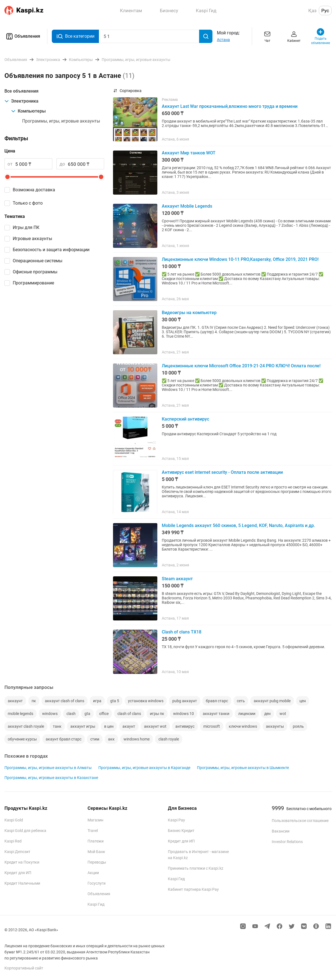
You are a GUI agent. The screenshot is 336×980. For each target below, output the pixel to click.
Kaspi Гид (96, 904)
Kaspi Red (13, 841)
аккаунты (275, 726)
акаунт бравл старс (64, 739)
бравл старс (217, 701)
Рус (325, 11)
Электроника (21, 101)
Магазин (95, 820)
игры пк (157, 714)
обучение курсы (22, 739)
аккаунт (15, 701)
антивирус (185, 726)
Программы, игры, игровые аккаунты (61, 121)
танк (57, 726)
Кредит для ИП (18, 873)
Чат (267, 36)
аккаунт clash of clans (65, 701)
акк (111, 739)
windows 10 (184, 714)
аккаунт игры (83, 726)
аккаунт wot (155, 726)
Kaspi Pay (176, 820)
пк (34, 701)
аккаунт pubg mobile (272, 701)
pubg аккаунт (185, 701)
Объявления (22, 36)
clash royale (169, 739)
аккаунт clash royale (26, 726)
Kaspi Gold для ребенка (25, 831)
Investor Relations (287, 842)
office (104, 714)
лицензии (247, 714)
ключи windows (243, 726)
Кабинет (294, 36)
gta (87, 714)
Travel (93, 831)
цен (303, 701)
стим (95, 739)
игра (97, 701)
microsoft (212, 726)
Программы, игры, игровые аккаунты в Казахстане (51, 778)
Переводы (97, 862)
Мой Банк (96, 852)
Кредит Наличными (22, 883)
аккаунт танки (216, 714)
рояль (298, 726)
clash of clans (129, 714)
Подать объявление (320, 36)
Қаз (312, 11)
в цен (109, 726)
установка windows (146, 701)
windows (50, 714)
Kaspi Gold (14, 820)
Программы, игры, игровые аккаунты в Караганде (144, 768)
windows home (137, 739)
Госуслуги (97, 883)
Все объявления (21, 91)
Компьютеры (28, 111)
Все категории (75, 36)
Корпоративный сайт (24, 968)
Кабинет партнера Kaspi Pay (193, 889)
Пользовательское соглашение (300, 821)
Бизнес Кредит (181, 831)
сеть (241, 701)
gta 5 (115, 701)
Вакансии (281, 831)
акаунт (129, 726)
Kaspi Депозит (17, 852)
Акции (93, 873)
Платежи (96, 841)
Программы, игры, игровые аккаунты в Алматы (48, 768)
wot (283, 714)
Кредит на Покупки (22, 862)
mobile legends (20, 714)
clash (71, 714)
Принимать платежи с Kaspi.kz (196, 868)
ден (267, 714)
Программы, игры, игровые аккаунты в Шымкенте (243, 768)
